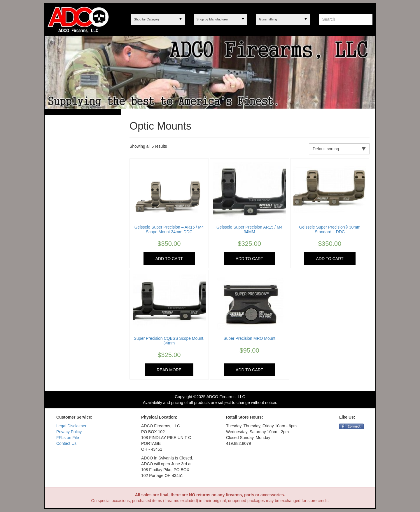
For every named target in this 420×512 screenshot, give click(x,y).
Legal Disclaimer (71, 426)
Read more (169, 370)
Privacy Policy (69, 432)
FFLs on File (68, 438)
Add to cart (169, 259)
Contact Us (66, 443)
